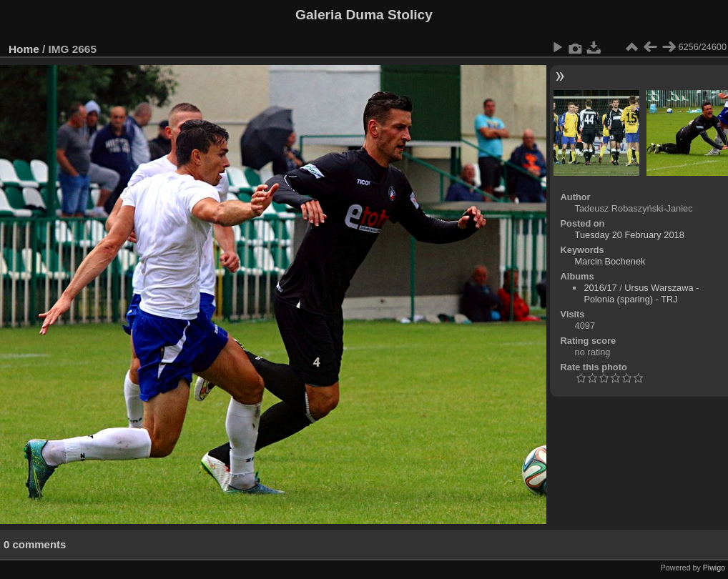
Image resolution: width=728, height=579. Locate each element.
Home (24, 49)
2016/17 (600, 288)
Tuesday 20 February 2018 (630, 235)
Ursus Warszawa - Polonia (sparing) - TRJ (641, 293)
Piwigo (714, 568)
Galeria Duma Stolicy (364, 15)
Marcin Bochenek (610, 261)
